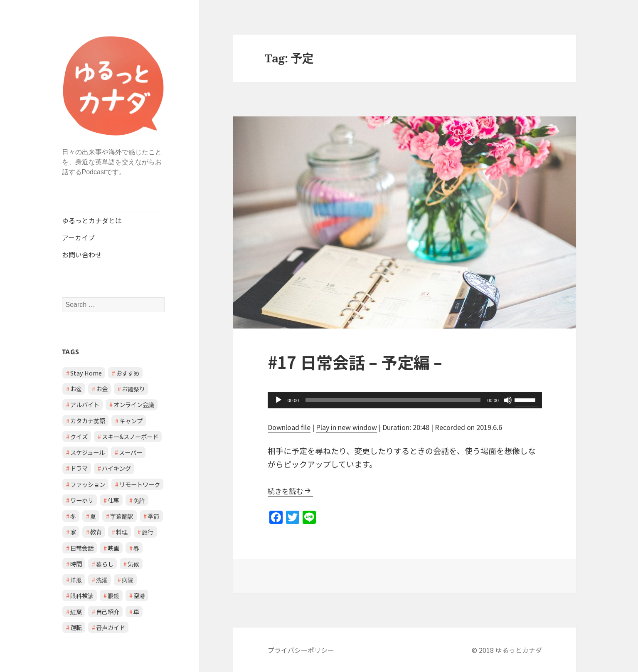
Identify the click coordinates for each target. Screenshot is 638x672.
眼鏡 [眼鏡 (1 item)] (113, 595)
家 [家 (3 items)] (73, 532)
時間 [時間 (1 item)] (76, 564)
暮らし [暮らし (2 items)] (105, 564)
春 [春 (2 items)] (136, 548)
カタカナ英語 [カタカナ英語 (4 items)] (88, 421)
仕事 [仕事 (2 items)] (113, 500)
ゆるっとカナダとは (92, 220)
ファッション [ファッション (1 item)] (88, 484)
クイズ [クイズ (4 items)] (79, 436)
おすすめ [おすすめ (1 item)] (128, 373)
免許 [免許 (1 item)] (139, 500)
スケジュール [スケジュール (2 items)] (87, 452)
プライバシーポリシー (301, 650)
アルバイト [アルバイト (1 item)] (85, 404)
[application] (405, 400)
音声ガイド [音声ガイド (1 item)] (111, 627)
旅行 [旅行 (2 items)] (148, 532)
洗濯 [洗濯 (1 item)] (102, 579)
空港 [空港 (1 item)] (139, 595)
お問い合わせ (82, 254)
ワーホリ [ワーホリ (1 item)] (82, 500)
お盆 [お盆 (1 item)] (76, 389)
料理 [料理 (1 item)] (122, 532)
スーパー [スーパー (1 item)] (131, 452)
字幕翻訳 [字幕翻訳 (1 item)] (122, 516)
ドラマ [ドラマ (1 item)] (79, 468)
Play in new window (346, 427)
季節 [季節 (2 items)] (153, 516)
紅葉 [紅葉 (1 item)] (76, 611)
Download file (289, 427)
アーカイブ (78, 237)
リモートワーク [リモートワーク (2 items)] (140, 484)
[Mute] (508, 400)
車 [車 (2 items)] (136, 611)
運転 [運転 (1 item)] (76, 627)
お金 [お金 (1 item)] (102, 389)
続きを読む (285, 491)
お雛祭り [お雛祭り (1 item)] (133, 389)
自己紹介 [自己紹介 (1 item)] (108, 611)
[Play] (278, 400)
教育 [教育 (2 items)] (96, 532)
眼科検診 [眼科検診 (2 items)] (82, 595)
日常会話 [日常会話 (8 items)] (82, 548)
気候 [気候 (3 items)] (133, 564)
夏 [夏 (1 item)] (93, 516)
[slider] (393, 400)
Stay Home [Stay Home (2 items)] (86, 373)
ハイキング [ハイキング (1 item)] (116, 468)
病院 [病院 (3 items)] (128, 579)
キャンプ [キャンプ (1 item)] (131, 421)
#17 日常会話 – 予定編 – (355, 362)
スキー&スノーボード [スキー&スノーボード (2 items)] (130, 436)
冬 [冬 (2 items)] (73, 516)
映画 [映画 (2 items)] (113, 548)
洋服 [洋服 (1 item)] (76, 579)
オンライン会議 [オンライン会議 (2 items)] (134, 404)
